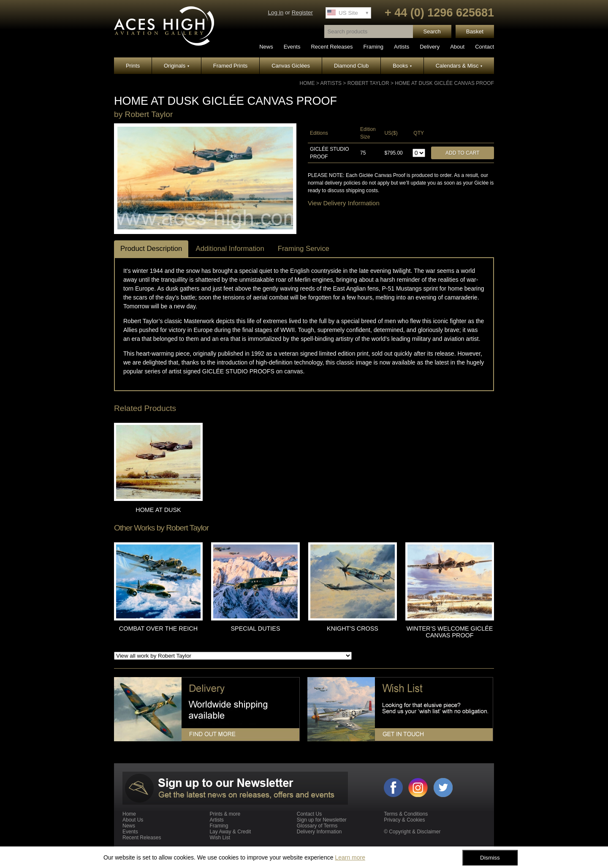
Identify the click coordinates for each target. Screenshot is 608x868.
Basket (475, 31)
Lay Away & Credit (230, 832)
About (457, 47)
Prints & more (225, 814)
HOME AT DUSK (158, 510)
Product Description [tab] (151, 249)
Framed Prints (231, 66)
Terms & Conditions (406, 814)
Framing (373, 47)
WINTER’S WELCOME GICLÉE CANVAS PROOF (450, 632)
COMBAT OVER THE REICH (158, 629)
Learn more (350, 857)
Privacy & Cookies (404, 820)
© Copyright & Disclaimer (412, 832)
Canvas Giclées (291, 66)
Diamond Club (351, 66)
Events (292, 47)
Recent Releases (332, 47)
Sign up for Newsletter (322, 820)
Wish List (220, 838)
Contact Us (309, 814)
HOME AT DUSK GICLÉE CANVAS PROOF (444, 83)
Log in (275, 12)
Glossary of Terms (317, 826)
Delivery (430, 47)
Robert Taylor (368, 83)
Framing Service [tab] (304, 249)
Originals (176, 66)
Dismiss (490, 858)
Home (307, 83)
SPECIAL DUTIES (255, 629)
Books (402, 66)
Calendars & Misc (459, 66)
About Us (133, 820)
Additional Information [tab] (230, 249)
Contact (484, 47)
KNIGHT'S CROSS (353, 629)
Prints (133, 66)
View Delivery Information (344, 203)
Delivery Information (319, 832)
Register (302, 12)
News (266, 47)
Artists (402, 47)
